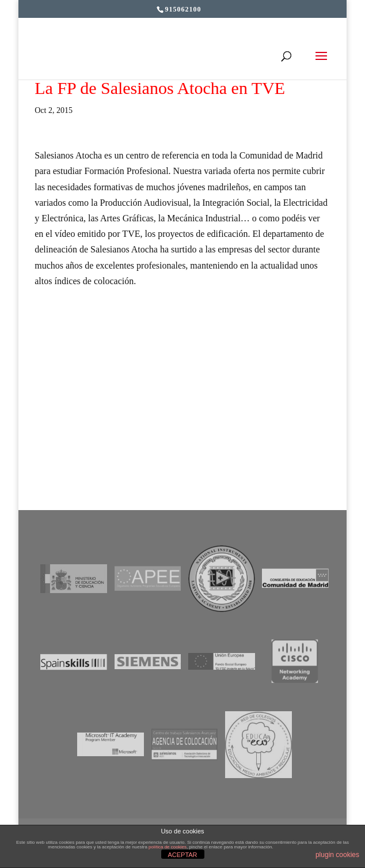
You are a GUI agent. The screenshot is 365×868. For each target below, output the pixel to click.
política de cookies (168, 847)
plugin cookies (337, 855)
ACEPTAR (182, 855)
